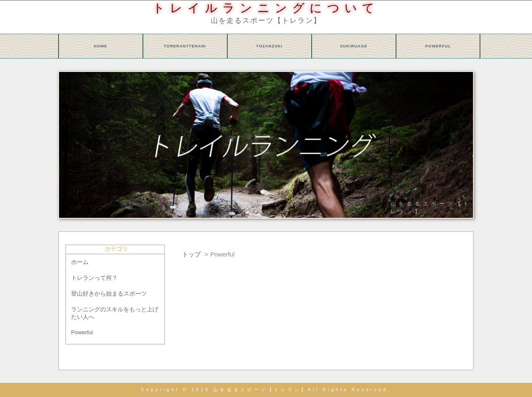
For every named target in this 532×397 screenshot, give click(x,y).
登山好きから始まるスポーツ (109, 294)
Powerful (82, 332)
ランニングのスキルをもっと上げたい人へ (115, 313)
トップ (191, 254)
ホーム (80, 262)
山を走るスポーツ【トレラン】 (266, 20)
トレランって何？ (94, 278)
